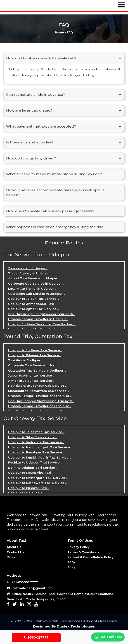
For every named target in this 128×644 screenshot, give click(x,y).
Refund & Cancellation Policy (90, 557)
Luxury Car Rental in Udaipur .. (32, 288)
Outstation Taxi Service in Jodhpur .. (37, 370)
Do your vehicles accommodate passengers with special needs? (56, 193)
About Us (14, 547)
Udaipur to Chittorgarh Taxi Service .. (38, 478)
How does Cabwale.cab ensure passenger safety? (50, 211)
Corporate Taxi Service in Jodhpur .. (37, 365)
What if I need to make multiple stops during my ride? (54, 174)
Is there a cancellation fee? (30, 142)
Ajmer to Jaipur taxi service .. (31, 381)
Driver (12, 557)
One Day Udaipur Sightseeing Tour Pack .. (42, 314)
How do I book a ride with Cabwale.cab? (41, 58)
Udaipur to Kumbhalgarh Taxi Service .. (39, 457)
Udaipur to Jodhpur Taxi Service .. (35, 350)
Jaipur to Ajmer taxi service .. (31, 375)
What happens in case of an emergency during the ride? (56, 227)
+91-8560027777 (22, 582)
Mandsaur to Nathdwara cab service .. (38, 391)
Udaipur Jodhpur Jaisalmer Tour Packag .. (42, 324)
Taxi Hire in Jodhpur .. (25, 360)
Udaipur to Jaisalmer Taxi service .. (36, 432)
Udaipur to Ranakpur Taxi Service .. (36, 452)
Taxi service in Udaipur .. (28, 268)
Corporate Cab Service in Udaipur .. (36, 283)
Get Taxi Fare (108, 637)
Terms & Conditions (83, 552)
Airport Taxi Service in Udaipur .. (34, 278)
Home (60, 32)
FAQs (72, 562)
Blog (71, 567)
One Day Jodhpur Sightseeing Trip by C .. (41, 401)
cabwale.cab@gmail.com (32, 588)
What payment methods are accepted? (41, 126)
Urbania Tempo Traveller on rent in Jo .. (40, 406)
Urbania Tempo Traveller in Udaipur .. (38, 319)
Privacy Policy (78, 547)
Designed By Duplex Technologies (64, 626)
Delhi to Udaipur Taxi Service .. (33, 468)
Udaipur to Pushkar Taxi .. (29, 488)
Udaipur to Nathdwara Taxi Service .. (37, 483)
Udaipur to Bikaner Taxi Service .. (35, 355)
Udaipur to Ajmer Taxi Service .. (33, 309)
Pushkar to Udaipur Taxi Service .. (35, 462)
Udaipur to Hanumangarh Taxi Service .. (40, 447)
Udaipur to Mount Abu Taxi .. (31, 473)
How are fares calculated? (29, 110)
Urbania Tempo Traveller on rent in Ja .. (40, 396)
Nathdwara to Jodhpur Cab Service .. (37, 386)
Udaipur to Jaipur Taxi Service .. (33, 299)
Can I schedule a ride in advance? (36, 95)
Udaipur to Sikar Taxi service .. (32, 437)
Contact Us (15, 552)
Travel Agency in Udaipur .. (30, 273)
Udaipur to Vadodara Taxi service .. (36, 442)
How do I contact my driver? (31, 158)
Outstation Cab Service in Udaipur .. (37, 294)
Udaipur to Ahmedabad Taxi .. (32, 304)
